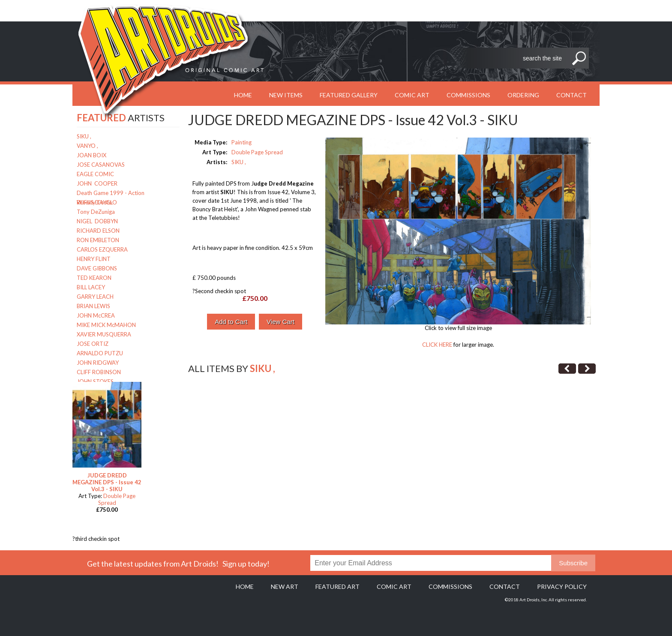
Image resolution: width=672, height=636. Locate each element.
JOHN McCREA (96, 315)
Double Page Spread (257, 152)
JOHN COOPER (97, 183)
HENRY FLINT (94, 259)
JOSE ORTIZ (93, 344)
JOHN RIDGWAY (98, 363)
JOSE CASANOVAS (101, 165)
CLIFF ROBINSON (99, 372)
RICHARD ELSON (98, 231)
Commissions (468, 95)
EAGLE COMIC (95, 174)
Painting (241, 142)
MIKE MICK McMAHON (106, 325)
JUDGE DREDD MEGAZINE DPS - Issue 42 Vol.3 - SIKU (107, 482)
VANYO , (87, 146)
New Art (285, 586)
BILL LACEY (91, 287)
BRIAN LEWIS (93, 306)
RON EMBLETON (98, 240)
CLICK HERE (437, 345)
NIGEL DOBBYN (97, 221)
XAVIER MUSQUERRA (104, 334)
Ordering (523, 95)
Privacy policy (562, 586)
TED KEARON (94, 278)
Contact (571, 95)
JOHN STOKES (95, 381)
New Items (286, 95)
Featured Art (337, 586)
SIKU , (84, 136)
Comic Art (412, 95)
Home (245, 586)
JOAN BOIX (91, 155)
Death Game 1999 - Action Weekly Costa (111, 193)
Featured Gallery (349, 95)
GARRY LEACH (95, 297)
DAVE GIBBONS (97, 268)
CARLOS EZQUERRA (102, 249)
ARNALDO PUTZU (100, 353)
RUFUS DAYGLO (97, 202)
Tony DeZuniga (96, 212)
